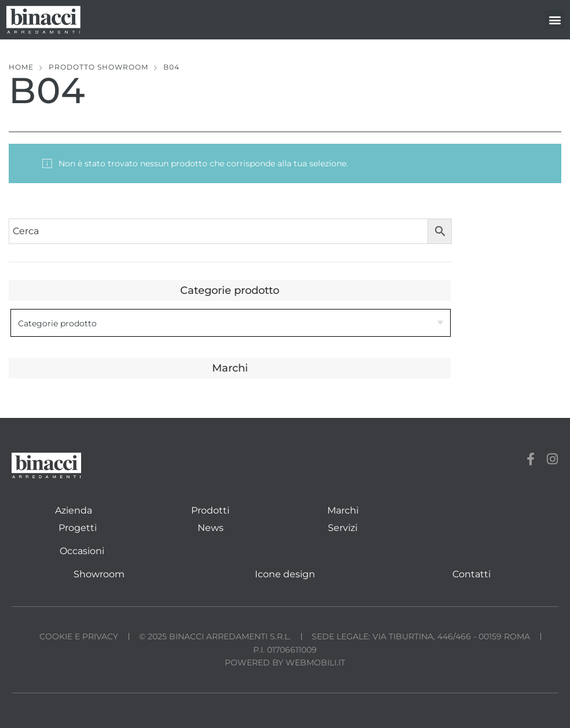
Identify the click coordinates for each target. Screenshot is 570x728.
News (211, 528)
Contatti (472, 574)
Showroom (99, 574)
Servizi (343, 528)
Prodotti (210, 510)
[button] (555, 19)
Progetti (78, 528)
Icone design (285, 574)
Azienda (74, 510)
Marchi (343, 510)
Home (21, 67)
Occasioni (82, 551)
